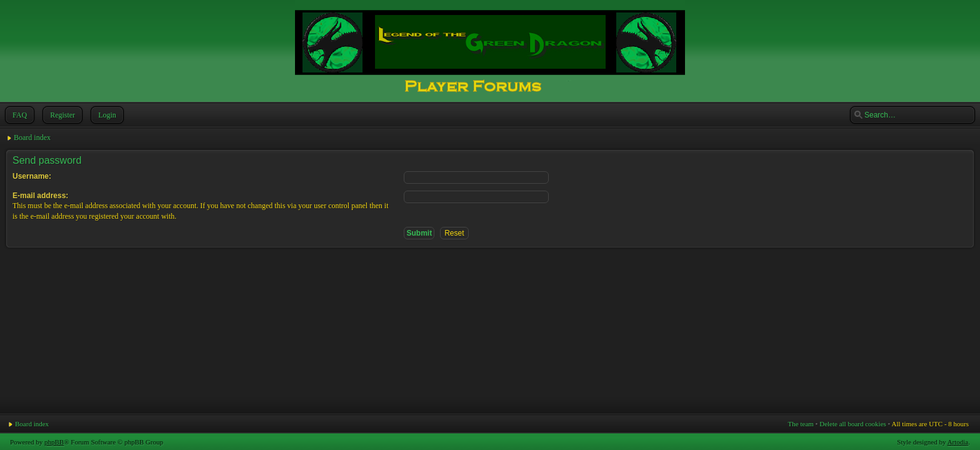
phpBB (54, 442)
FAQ (18, 115)
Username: (32, 176)
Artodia (958, 442)
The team (801, 424)
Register (61, 115)
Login (106, 115)
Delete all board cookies (853, 424)
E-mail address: (40, 196)
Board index (32, 137)
